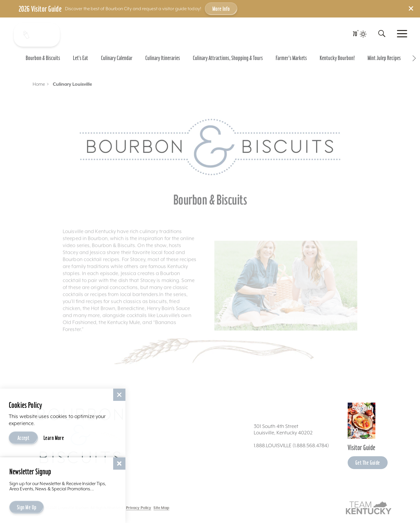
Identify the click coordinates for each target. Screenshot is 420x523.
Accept (23, 438)
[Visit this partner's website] (369, 507)
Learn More (54, 438)
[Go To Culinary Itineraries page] (163, 58)
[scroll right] (414, 58)
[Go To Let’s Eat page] (80, 58)
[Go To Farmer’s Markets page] (291, 58)
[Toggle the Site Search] (382, 34)
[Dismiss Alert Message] (411, 8)
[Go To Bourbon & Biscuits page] (43, 58)
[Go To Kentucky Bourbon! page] (337, 58)
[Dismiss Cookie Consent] (119, 395)
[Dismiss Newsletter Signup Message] (119, 464)
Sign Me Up (27, 507)
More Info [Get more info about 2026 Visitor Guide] (221, 9)
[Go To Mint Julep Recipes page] (384, 58)
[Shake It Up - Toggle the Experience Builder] (36, 35)
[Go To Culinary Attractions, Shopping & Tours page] (228, 58)
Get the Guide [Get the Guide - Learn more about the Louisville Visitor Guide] (368, 463)
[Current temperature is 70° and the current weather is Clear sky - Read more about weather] (360, 34)
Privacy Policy (139, 508)
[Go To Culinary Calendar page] (117, 58)
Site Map (161, 508)
